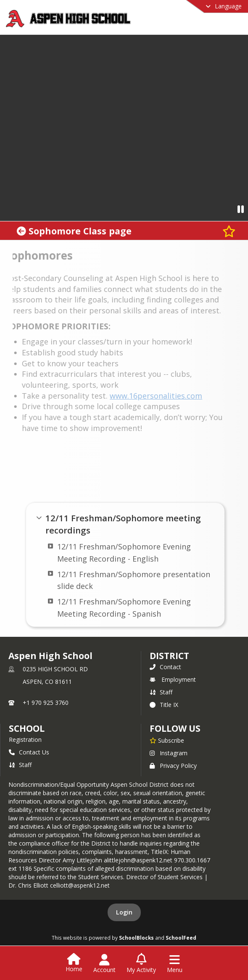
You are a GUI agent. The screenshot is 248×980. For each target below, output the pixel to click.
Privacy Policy (173, 766)
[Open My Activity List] (141, 964)
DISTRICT (169, 656)
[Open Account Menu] (104, 964)
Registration (25, 740)
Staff (161, 692)
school (27, 728)
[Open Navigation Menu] (175, 964)
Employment (173, 679)
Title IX (164, 705)
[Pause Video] (241, 209)
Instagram (169, 753)
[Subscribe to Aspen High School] (167, 740)
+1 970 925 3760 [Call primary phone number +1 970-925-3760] (46, 703)
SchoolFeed (181, 938)
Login (124, 912)
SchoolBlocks (136, 938)
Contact (165, 667)
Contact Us (29, 752)
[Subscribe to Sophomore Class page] (229, 231)
